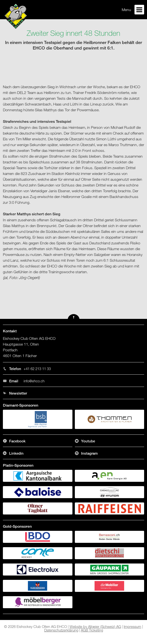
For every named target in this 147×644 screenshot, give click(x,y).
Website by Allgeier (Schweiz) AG (95, 626)
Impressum (132, 626)
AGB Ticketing (92, 630)
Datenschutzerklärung (61, 630)
